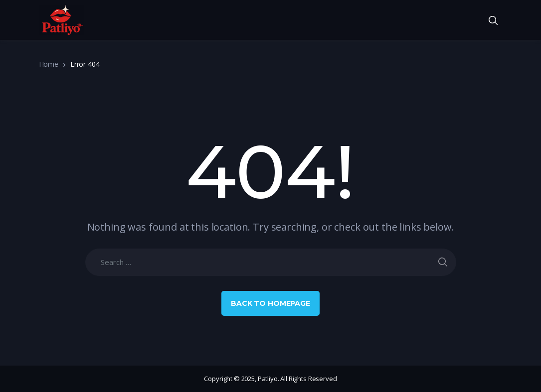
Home (49, 64)
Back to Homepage (270, 303)
